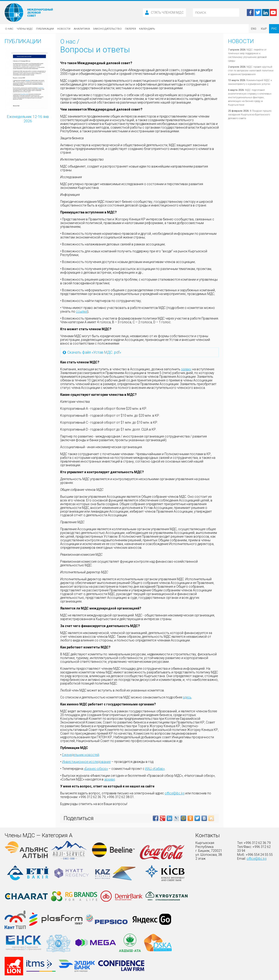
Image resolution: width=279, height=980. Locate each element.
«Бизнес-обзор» (96, 769)
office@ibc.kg (175, 793)
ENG (254, 29)
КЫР (264, 29)
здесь (187, 697)
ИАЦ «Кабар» (155, 769)
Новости (64, 29)
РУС (274, 29)
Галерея (130, 29)
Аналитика (82, 29)
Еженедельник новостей (81, 755)
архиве (110, 779)
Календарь (147, 29)
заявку (186, 369)
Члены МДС (25, 29)
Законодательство (107, 29)
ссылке (82, 311)
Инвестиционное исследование (86, 762)
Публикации (45, 29)
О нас (9, 29)
